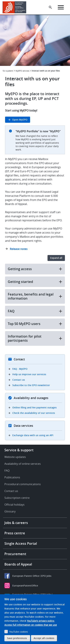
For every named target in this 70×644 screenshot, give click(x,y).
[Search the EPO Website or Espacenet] (50, 7)
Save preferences (17, 638)
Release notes (19, 249)
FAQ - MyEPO (20, 369)
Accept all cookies (44, 638)
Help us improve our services (29, 374)
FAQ (35, 311)
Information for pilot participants (35, 338)
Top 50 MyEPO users (35, 324)
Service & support (19, 450)
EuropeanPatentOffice (25, 586)
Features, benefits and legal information (35, 296)
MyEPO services (22, 71)
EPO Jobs (46, 576)
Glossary (10, 511)
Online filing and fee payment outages (34, 407)
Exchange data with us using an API (33, 435)
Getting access (35, 269)
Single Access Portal (21, 543)
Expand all (56, 258)
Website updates (15, 457)
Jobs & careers (16, 523)
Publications (12, 477)
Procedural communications (23, 484)
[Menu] (61, 7)
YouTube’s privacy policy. (41, 621)
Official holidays (14, 505)
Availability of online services (23, 464)
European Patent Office (26, 576)
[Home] (16, 7)
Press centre (15, 533)
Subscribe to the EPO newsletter (31, 385)
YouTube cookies (19, 632)
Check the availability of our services (34, 413)
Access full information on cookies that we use (31, 625)
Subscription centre (17, 498)
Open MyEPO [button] (20, 120)
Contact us (19, 380)
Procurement (15, 554)
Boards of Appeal (18, 564)
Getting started (35, 282)
